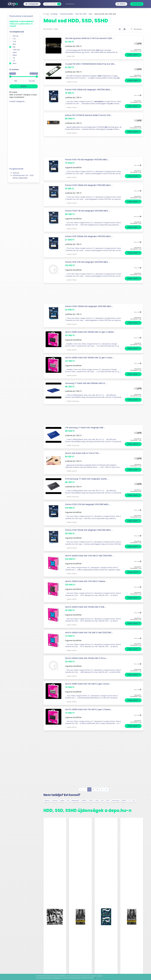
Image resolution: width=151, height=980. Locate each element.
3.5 (14, 61)
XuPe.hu (16, 173)
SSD (14, 47)
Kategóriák (27, 4)
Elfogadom (110, 976)
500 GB (15, 36)
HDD (14, 44)
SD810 (124, 800)
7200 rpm (16, 50)
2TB (102, 800)
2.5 (14, 58)
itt (95, 978)
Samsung (115, 800)
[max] (32, 81)
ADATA (47, 800)
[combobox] (50, 4)
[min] (15, 81)
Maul (14, 63)
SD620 (84, 800)
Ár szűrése (14, 69)
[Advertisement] (24, 134)
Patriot (55, 800)
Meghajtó (75, 800)
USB (97, 800)
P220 (91, 800)
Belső (15, 55)
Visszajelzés (70, 4)
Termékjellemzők (17, 32)
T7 (129, 800)
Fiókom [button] (121, 4)
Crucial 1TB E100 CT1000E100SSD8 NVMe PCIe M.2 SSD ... (91, 64)
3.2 (134, 800)
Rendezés (136, 29)
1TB (68, 800)
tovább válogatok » (17, 101)
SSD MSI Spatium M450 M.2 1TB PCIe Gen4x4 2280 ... (89, 38)
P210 (108, 800)
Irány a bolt (134, 55)
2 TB (14, 41)
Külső (15, 52)
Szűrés (24, 86)
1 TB (14, 39)
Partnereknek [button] (137, 4)
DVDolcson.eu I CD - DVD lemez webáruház (23, 177)
